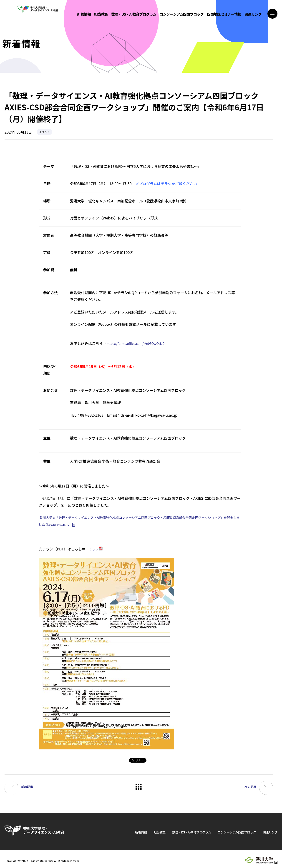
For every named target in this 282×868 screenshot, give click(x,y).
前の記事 (34, 787)
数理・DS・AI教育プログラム (134, 15)
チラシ (95, 549)
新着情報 (84, 15)
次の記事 (243, 787)
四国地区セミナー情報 (224, 15)
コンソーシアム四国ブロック (181, 15)
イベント (44, 132)
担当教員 (101, 15)
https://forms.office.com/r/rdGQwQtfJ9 (140, 343)
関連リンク (253, 15)
